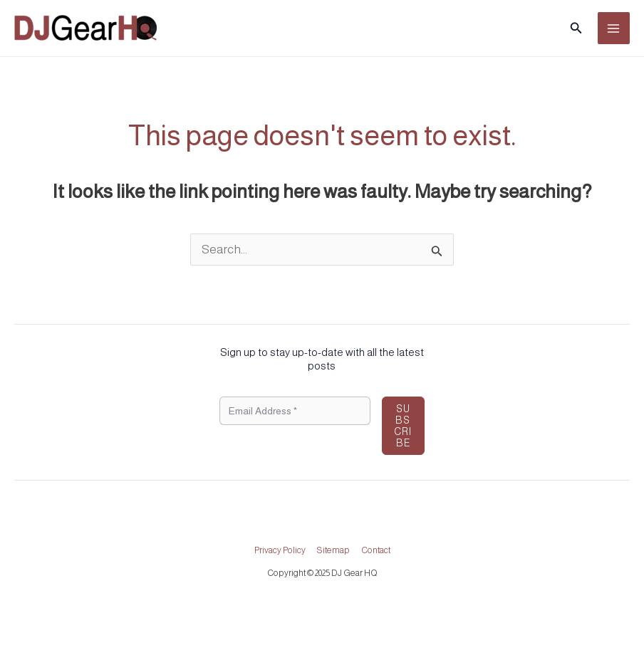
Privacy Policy (280, 550)
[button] (576, 28)
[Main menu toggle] (614, 28)
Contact (376, 550)
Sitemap (333, 550)
